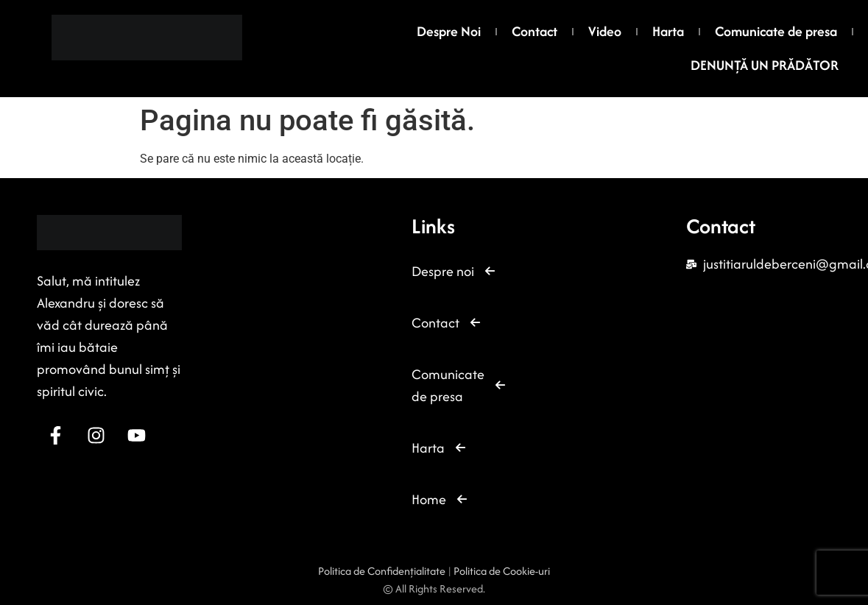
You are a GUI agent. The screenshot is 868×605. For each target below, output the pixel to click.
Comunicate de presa (776, 31)
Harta (668, 31)
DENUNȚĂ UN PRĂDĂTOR (765, 65)
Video (605, 31)
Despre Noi (449, 31)
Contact (534, 31)
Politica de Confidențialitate (383, 571)
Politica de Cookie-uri (502, 571)
